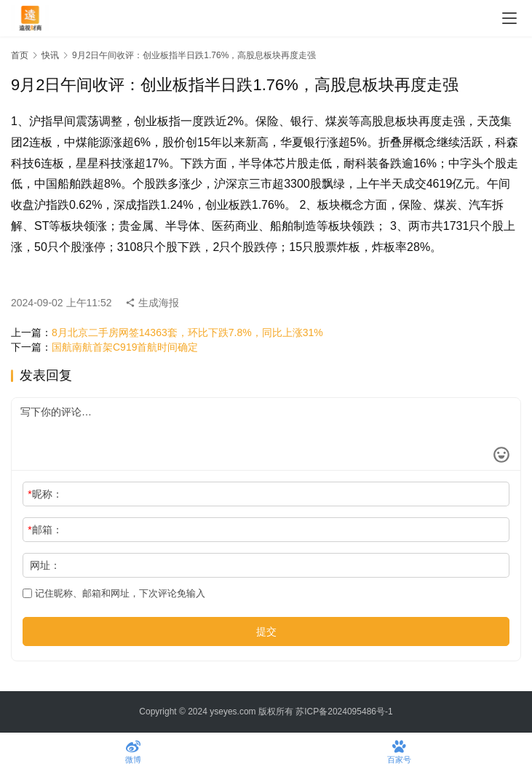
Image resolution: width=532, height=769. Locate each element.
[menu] (509, 18)
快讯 (50, 55)
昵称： (45, 494)
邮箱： (45, 530)
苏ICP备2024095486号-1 (344, 712)
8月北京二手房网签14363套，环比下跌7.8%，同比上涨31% (187, 332)
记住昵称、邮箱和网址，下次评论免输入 (114, 593)
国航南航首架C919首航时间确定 (125, 347)
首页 (20, 55)
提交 (266, 631)
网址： (45, 565)
